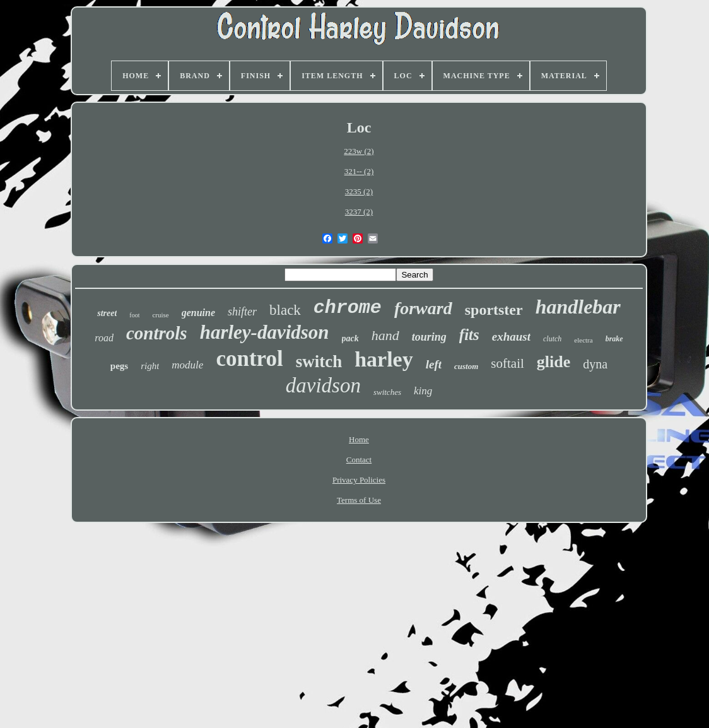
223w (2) (359, 151)
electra (583, 340)
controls (157, 333)
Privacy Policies (359, 480)
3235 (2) (359, 191)
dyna (595, 364)
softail (507, 363)
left (434, 364)
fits (469, 335)
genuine (198, 313)
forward (423, 308)
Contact (359, 460)
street (107, 313)
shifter (242, 312)
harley (384, 359)
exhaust (511, 337)
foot (134, 315)
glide (554, 362)
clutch (552, 339)
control (249, 359)
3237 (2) (359, 212)
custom (466, 366)
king (423, 391)
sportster (494, 310)
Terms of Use (359, 500)
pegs (119, 366)
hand (385, 335)
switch (319, 361)
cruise (160, 315)
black (285, 310)
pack (350, 338)
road (104, 338)
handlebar (578, 307)
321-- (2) (359, 171)
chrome (348, 308)
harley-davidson (265, 332)
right (150, 366)
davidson (323, 385)
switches (387, 392)
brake (614, 339)
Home (359, 439)
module (187, 365)
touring (429, 337)
